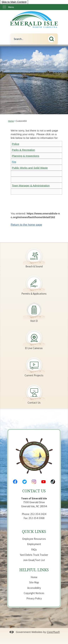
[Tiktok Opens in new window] (53, 482)
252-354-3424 (38, 514)
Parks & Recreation (23, 150)
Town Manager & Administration (31, 186)
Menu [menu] (11, 7)
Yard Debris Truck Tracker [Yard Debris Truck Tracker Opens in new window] (34, 555)
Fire (14, 162)
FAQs (34, 550)
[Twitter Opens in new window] (25, 482)
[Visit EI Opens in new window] (34, 310)
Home (11, 121)
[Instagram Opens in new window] (34, 482)
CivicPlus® (53, 632)
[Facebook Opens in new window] (15, 482)
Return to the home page (26, 225)
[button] (52, 38)
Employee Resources (34, 539)
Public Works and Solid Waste (30, 168)
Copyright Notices (34, 593)
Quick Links (34, 531)
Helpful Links (34, 570)
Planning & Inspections (26, 156)
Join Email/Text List (34, 560)
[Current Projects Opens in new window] (34, 365)
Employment (34, 544)
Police (15, 144)
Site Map (34, 582)
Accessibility (34, 588)
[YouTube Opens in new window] (43, 482)
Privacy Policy (34, 598)
